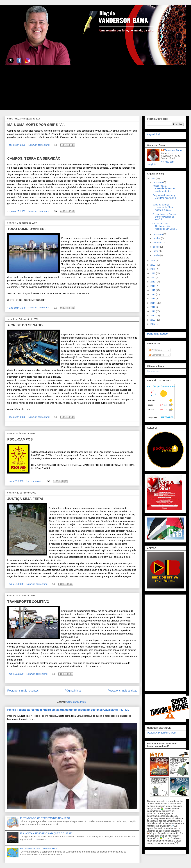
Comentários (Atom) (77, 702)
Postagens (155, 350)
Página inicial (73, 691)
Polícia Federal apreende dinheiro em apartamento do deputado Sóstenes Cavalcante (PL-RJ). (68, 710)
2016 (153, 294)
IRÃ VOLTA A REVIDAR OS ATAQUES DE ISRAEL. (47, 833)
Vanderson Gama (173, 150)
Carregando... (154, 371)
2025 (153, 178)
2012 (153, 307)
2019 (153, 282)
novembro (158, 234)
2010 (153, 316)
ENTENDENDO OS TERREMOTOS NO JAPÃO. (45, 818)
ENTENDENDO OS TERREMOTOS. (39, 848)
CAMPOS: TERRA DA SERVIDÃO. (34, 158)
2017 (153, 290)
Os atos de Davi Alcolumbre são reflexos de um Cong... (165, 226)
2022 (153, 269)
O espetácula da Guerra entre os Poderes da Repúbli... (164, 217)
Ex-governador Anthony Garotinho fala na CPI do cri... (164, 198)
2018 (153, 286)
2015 (153, 299)
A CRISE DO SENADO (25, 325)
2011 (153, 311)
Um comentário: (35, 481)
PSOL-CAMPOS (20, 439)
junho (156, 251)
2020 (153, 278)
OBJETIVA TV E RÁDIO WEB (161, 733)
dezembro (158, 182)
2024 (153, 261)
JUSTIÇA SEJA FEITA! (25, 499)
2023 (153, 265)
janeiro (157, 255)
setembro (158, 243)
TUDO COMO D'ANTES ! (27, 229)
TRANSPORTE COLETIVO (28, 602)
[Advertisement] (95, 88)
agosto (157, 247)
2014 (153, 303)
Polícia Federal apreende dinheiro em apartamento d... (164, 189)
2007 (153, 324)
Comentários (156, 355)
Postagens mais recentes (23, 691)
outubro (157, 238)
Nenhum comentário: (40, 145)
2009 (153, 320)
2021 (153, 273)
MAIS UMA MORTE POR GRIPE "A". (36, 125)
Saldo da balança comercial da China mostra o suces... (163, 207)
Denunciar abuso (157, 334)
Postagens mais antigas (122, 691)
